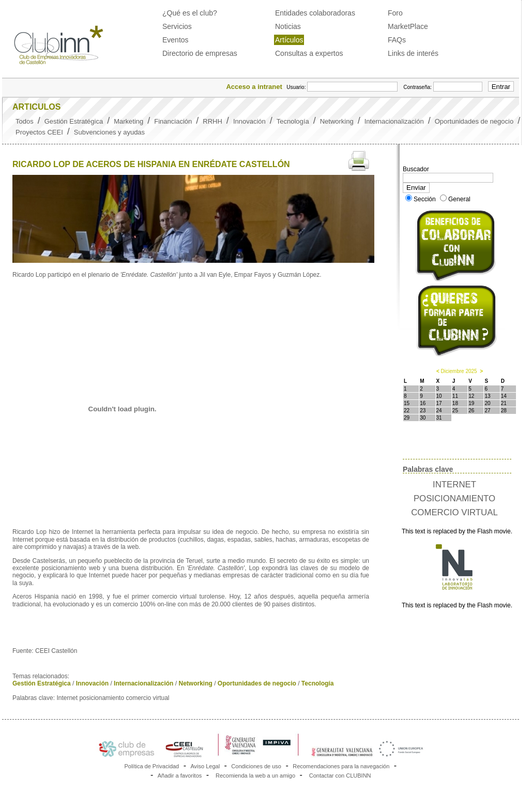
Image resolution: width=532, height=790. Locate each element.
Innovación (249, 121)
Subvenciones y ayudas (109, 132)
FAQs (397, 40)
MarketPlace (408, 26)
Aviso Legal (205, 766)
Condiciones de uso (256, 766)
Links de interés (413, 53)
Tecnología (293, 121)
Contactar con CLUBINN (340, 776)
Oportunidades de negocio (474, 121)
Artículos (289, 40)
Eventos (176, 40)
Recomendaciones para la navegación (341, 766)
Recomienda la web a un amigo (255, 776)
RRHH (212, 121)
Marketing (128, 121)
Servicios (177, 26)
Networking (337, 121)
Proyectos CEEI (39, 132)
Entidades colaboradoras (315, 13)
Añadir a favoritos (180, 776)
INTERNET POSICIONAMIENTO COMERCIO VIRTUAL (454, 498)
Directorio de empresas (200, 53)
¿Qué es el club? (190, 13)
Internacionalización (394, 121)
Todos (25, 121)
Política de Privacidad (151, 766)
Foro (395, 13)
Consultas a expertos (309, 53)
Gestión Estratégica (74, 121)
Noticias (288, 26)
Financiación (173, 121)
